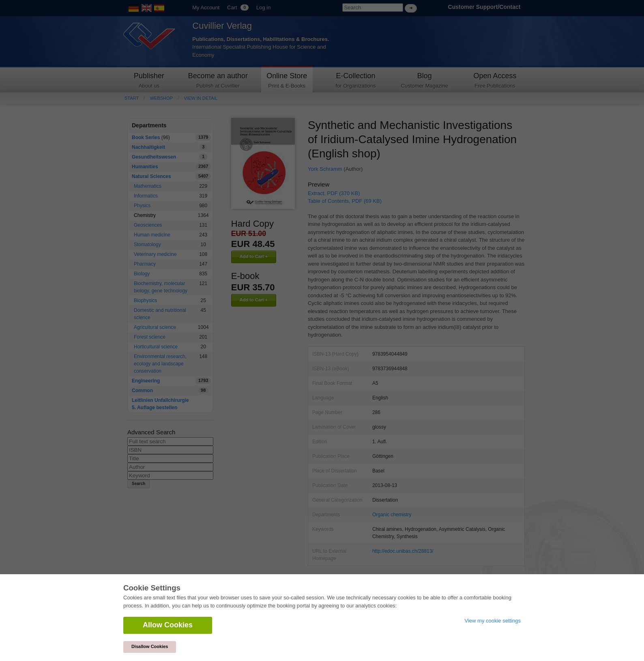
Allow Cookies (168, 625)
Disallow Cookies (150, 646)
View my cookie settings (493, 621)
